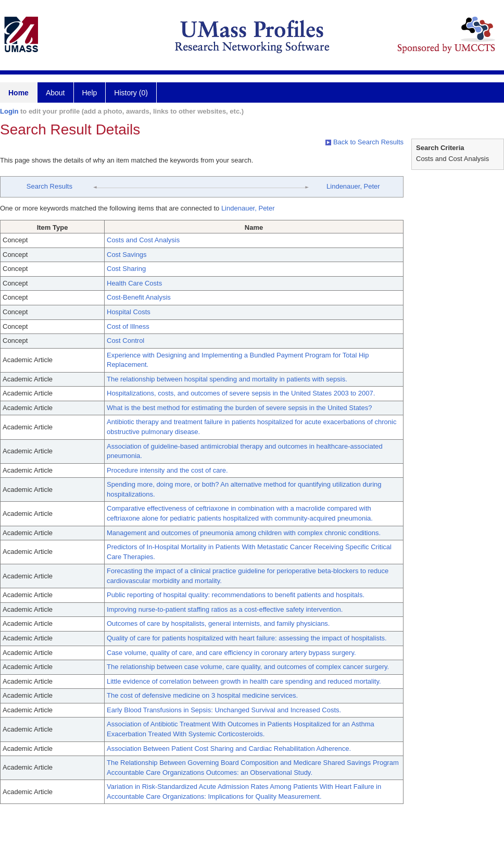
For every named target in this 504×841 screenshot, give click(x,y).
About (55, 93)
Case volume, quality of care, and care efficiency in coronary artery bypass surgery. (231, 653)
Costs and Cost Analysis (143, 240)
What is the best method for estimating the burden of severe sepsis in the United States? (239, 408)
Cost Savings (127, 255)
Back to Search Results (364, 142)
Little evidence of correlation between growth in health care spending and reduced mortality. (244, 681)
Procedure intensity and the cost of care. (167, 470)
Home (18, 93)
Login (9, 111)
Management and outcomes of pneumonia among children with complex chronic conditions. (244, 533)
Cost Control (125, 341)
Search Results (49, 186)
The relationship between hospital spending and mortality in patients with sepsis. (227, 379)
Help (90, 93)
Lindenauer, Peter (353, 186)
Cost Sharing (126, 269)
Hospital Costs (129, 312)
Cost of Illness (128, 326)
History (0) (131, 93)
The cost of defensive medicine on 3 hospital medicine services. (202, 695)
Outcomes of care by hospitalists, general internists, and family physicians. (218, 623)
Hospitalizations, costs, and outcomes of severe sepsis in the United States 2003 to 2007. (241, 393)
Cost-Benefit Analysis (139, 297)
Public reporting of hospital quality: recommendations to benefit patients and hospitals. (236, 595)
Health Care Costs (134, 283)
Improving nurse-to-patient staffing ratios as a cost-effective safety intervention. (225, 609)
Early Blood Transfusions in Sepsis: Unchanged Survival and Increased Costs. (224, 710)
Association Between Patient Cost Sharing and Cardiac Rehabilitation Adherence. (229, 749)
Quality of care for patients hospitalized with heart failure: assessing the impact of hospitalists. (247, 638)
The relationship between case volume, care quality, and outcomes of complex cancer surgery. (248, 667)
